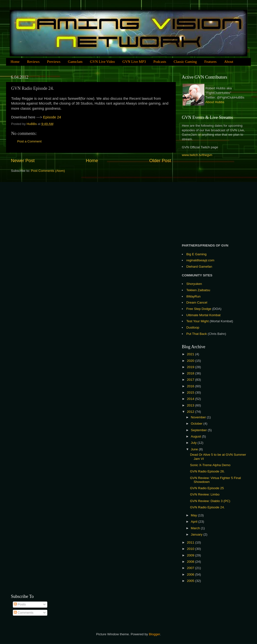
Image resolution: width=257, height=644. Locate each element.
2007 (191, 568)
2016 (191, 386)
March (196, 528)
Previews (54, 62)
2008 (191, 562)
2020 (191, 361)
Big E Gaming (197, 254)
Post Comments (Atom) (48, 171)
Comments (24, 613)
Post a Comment (29, 141)
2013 (191, 405)
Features (211, 62)
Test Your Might (198, 321)
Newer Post (23, 161)
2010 (191, 549)
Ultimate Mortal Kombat (204, 315)
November (199, 417)
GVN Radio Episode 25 (207, 488)
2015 (191, 392)
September (199, 430)
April (195, 522)
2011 (191, 542)
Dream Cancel (197, 302)
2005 (191, 581)
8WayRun (194, 296)
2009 (191, 555)
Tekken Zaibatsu (198, 290)
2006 (191, 574)
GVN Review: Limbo (205, 494)
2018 (191, 373)
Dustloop (193, 327)
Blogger (154, 634)
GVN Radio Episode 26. (207, 471)
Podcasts (160, 62)
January (197, 534)
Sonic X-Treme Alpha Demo (210, 465)
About (229, 62)
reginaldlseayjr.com (201, 260)
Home (15, 62)
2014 (191, 399)
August (196, 436)
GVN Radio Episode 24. (207, 507)
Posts (20, 604)
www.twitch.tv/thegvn (197, 155)
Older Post (160, 161)
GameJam (75, 62)
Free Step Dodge (199, 309)
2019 (191, 367)
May (194, 515)
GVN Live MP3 (134, 62)
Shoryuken (194, 284)
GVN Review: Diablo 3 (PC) (210, 501)
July (194, 443)
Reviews (33, 62)
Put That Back (197, 334)
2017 (191, 380)
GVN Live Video (102, 62)
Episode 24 (52, 117)
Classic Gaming (185, 62)
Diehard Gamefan (199, 267)
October (197, 424)
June (195, 449)
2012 (191, 412)
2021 (191, 354)
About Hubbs (215, 102)
